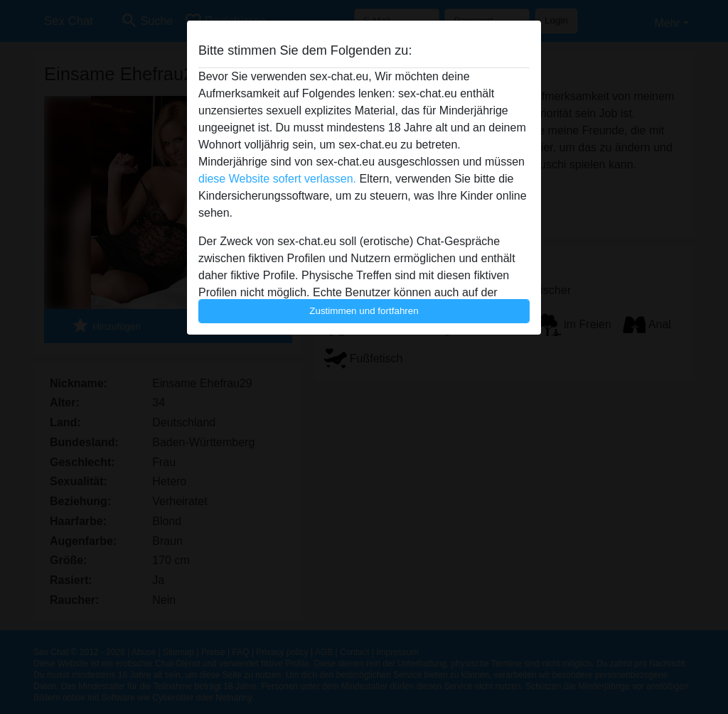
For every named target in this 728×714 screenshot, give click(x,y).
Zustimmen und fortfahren (364, 311)
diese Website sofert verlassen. (277, 179)
